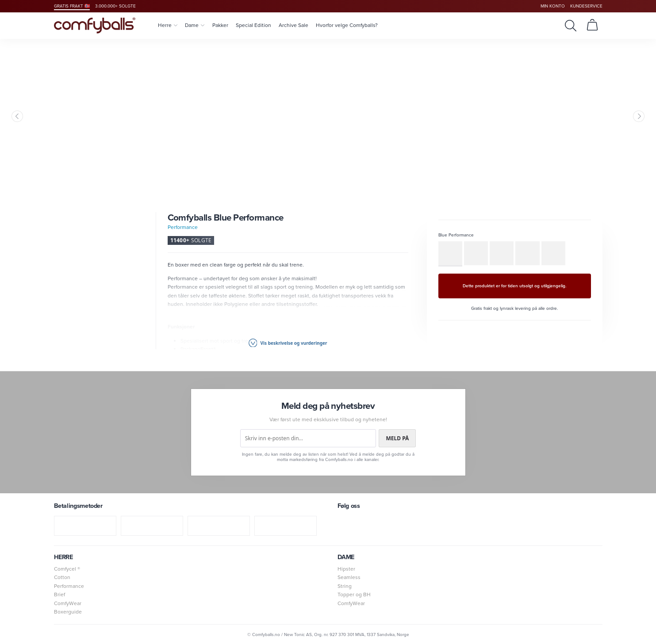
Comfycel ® (67, 569)
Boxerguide (68, 612)
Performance (183, 227)
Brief (59, 594)
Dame (195, 25)
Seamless (349, 577)
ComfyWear (68, 603)
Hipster (346, 569)
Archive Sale (293, 25)
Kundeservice (586, 6)
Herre (168, 25)
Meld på (397, 438)
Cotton (62, 577)
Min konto (553, 6)
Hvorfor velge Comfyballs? (347, 25)
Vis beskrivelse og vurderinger (288, 343)
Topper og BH (354, 594)
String (345, 586)
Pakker (220, 25)
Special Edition (253, 25)
